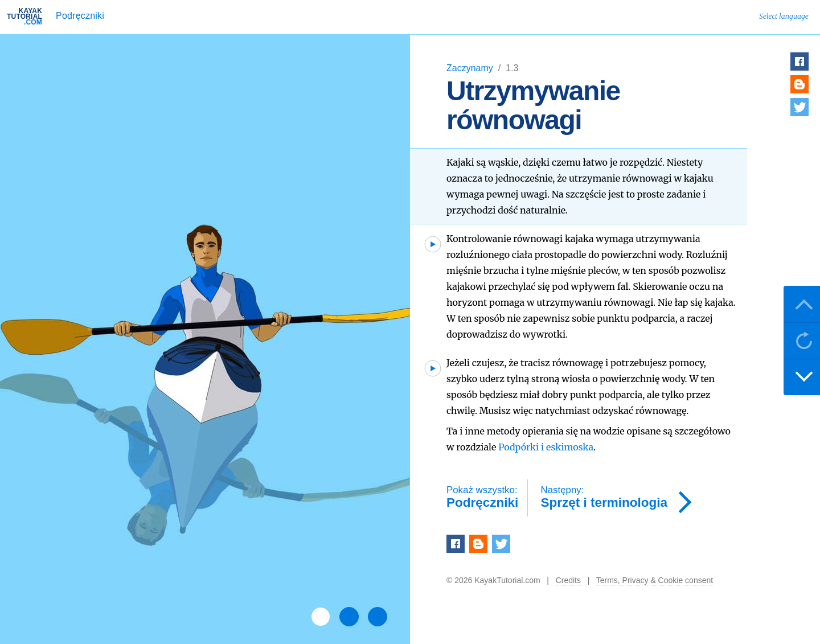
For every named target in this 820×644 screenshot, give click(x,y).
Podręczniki (80, 16)
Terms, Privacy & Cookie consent (655, 580)
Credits (568, 580)
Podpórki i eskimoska (546, 447)
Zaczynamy (471, 68)
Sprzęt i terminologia (604, 497)
